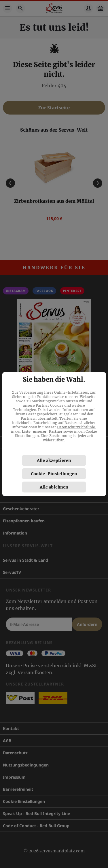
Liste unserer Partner (42, 431)
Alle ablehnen (54, 487)
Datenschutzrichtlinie (76, 427)
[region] (54, 434)
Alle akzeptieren (54, 460)
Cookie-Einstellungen (54, 474)
